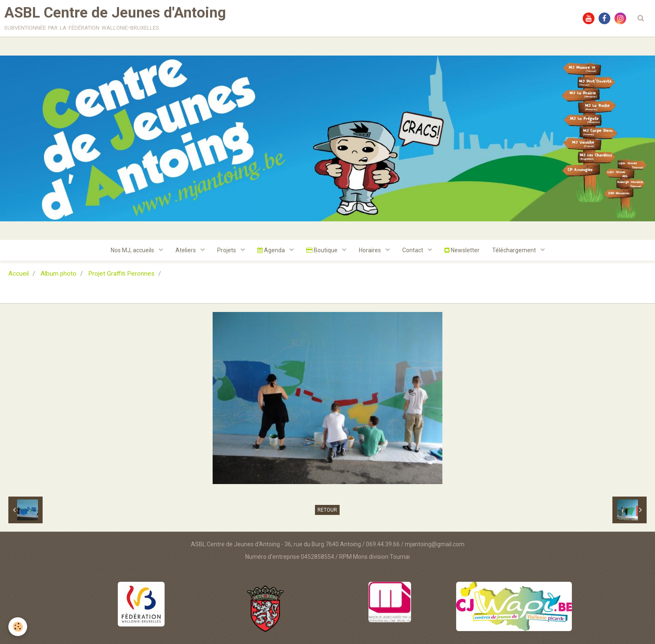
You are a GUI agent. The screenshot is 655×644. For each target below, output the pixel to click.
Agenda (272, 250)
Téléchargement (515, 250)
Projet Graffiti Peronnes (121, 274)
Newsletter (462, 250)
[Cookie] (18, 627)
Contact (413, 250)
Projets (227, 250)
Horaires (371, 250)
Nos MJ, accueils (133, 250)
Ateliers (186, 250)
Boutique (322, 250)
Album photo (58, 274)
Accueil (19, 274)
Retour (327, 510)
